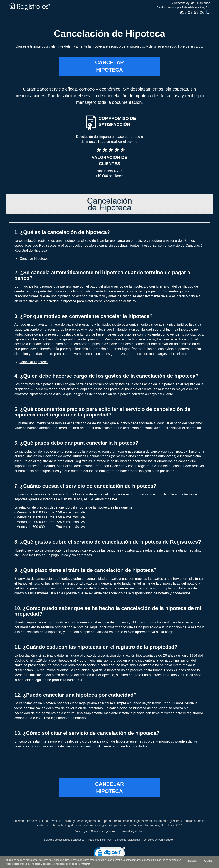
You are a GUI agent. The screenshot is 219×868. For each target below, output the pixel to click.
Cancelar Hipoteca (34, 259)
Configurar (84, 864)
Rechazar (192, 861)
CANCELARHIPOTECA (110, 66)
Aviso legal (81, 831)
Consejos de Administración (159, 840)
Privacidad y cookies (132, 831)
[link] (109, 854)
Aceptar (208, 861)
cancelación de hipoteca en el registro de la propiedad (60, 451)
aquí (18, 746)
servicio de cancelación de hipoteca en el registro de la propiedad (125, 741)
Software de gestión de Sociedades (64, 840)
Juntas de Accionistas (127, 840)
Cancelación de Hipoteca (110, 34)
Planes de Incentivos (100, 840)
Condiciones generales (104, 831)
